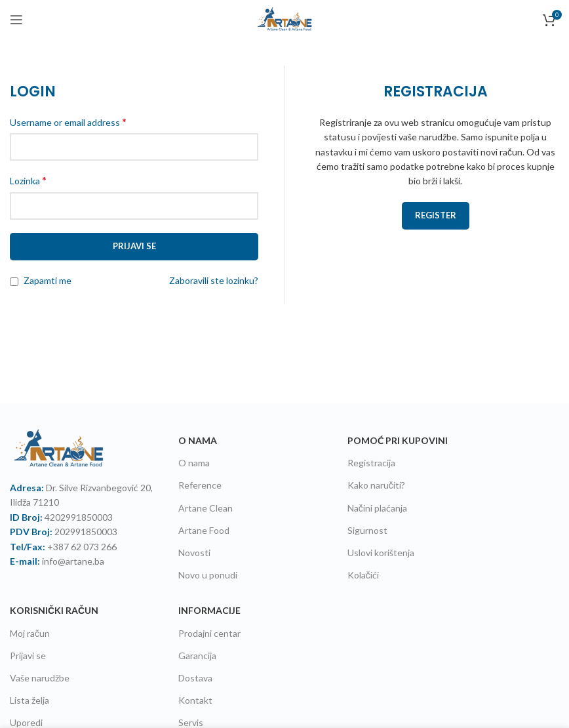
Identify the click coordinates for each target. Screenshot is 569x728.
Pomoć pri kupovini (398, 440)
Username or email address (68, 122)
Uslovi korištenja (381, 553)
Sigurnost (367, 530)
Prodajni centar (209, 633)
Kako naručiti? (376, 485)
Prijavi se (134, 246)
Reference (200, 485)
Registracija (371, 463)
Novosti (194, 553)
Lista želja (29, 700)
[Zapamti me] (14, 282)
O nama (194, 463)
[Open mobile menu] (16, 20)
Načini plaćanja (377, 508)
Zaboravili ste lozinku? (214, 280)
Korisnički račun (54, 610)
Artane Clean (206, 508)
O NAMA (198, 440)
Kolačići (363, 575)
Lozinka (28, 180)
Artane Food (204, 530)
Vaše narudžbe (40, 678)
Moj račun (30, 633)
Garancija (197, 656)
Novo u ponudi (208, 575)
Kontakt (195, 700)
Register (436, 215)
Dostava (195, 678)
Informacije (209, 610)
